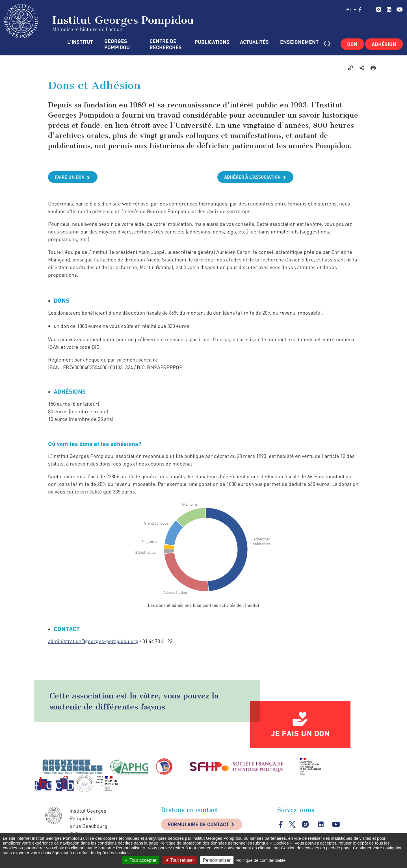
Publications (212, 42)
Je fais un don (300, 733)
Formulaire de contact (199, 825)
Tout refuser (180, 860)
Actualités (254, 42)
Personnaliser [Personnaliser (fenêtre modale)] (217, 860)
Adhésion (384, 44)
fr (351, 9)
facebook (360, 9)
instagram (379, 9)
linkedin (389, 9)
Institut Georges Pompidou (99, 21)
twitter (369, 9)
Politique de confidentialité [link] (261, 860)
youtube (400, 9)
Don (352, 44)
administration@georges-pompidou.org (93, 641)
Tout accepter (141, 860)
